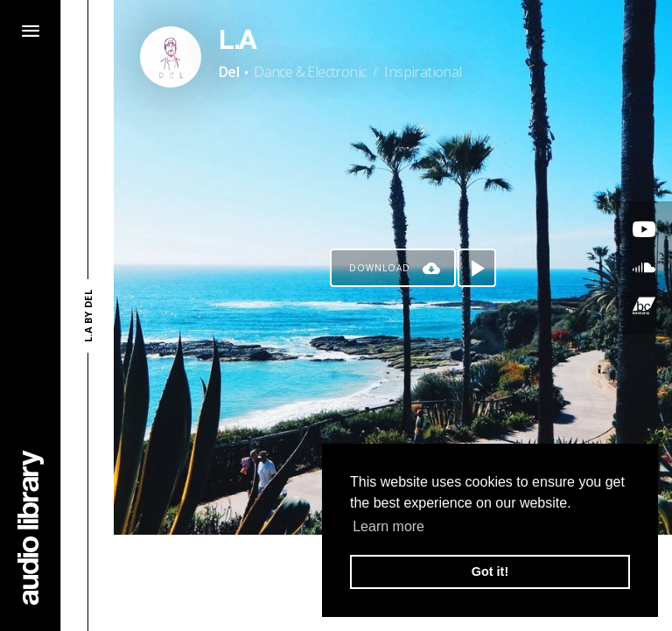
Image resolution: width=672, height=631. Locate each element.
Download (380, 268)
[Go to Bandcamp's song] (644, 306)
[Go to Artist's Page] (171, 57)
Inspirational (423, 72)
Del (229, 72)
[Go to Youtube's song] (644, 229)
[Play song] (477, 268)
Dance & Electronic (310, 72)
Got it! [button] (490, 571)
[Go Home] (31, 527)
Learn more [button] (388, 526)
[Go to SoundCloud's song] (644, 268)
